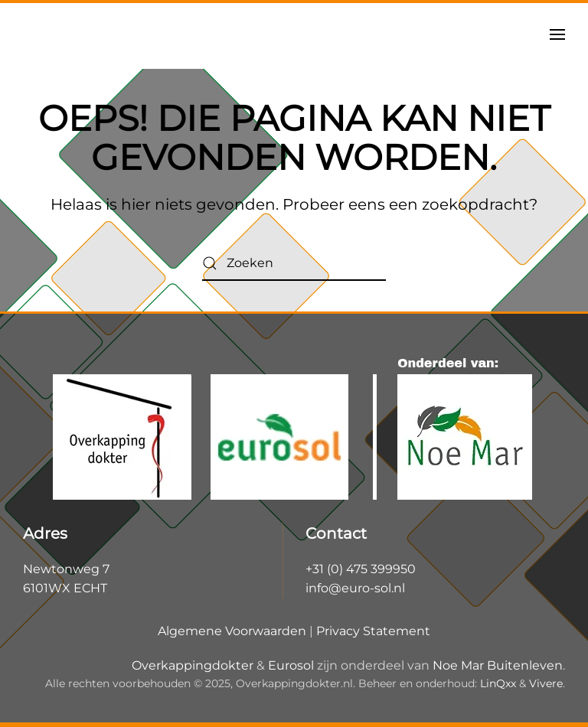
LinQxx (498, 683)
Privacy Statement (373, 631)
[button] (557, 34)
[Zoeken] (294, 264)
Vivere (546, 683)
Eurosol (291, 665)
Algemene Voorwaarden (232, 631)
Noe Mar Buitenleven (498, 665)
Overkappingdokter (193, 665)
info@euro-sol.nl (355, 588)
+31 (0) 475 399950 (361, 569)
